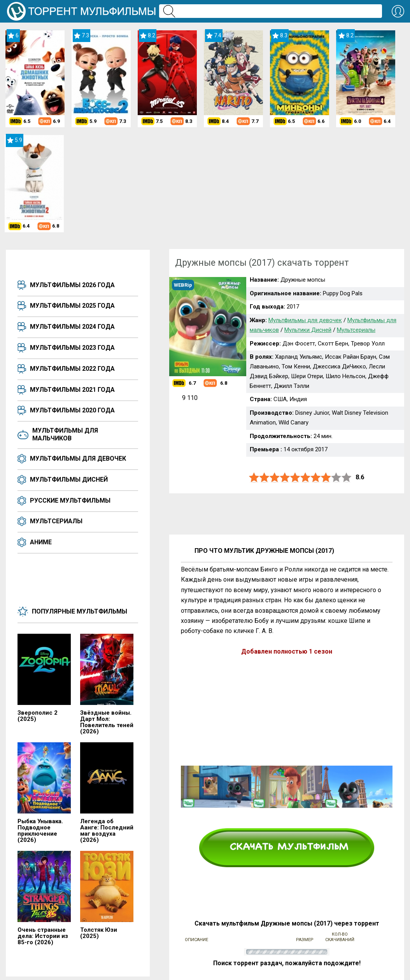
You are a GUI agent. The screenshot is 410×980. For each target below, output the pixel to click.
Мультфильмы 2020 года (72, 410)
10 (347, 478)
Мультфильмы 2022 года (72, 369)
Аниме (41, 542)
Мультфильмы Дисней (69, 479)
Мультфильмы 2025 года (72, 306)
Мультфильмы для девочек (78, 458)
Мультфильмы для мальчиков (65, 434)
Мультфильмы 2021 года (72, 390)
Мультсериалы (56, 521)
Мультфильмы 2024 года (72, 327)
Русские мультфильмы (70, 501)
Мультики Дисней (308, 330)
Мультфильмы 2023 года (72, 348)
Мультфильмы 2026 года (72, 285)
